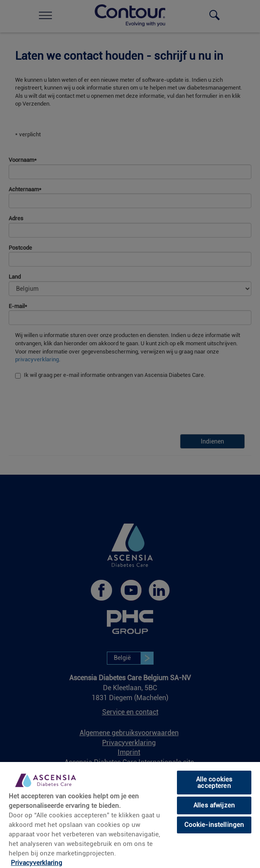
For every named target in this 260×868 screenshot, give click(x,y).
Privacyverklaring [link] (37, 863)
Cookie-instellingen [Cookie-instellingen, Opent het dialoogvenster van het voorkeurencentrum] (214, 825)
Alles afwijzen (214, 805)
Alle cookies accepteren (214, 783)
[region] (130, 815)
